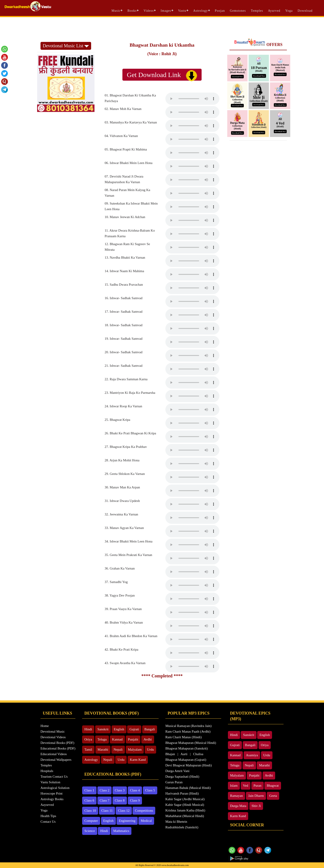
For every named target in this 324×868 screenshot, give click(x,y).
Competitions (144, 811)
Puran (258, 786)
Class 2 (105, 790)
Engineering (127, 821)
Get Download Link (162, 75)
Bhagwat (273, 786)
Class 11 (107, 811)
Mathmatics (121, 831)
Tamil (88, 750)
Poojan (220, 11)
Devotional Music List (66, 46)
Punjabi (133, 739)
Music (116, 11)
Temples (257, 11)
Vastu (182, 11)
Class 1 (89, 790)
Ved (246, 786)
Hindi (88, 729)
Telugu (102, 739)
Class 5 (150, 790)
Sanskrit (103, 729)
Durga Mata (238, 806)
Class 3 (120, 790)
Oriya (88, 739)
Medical (146, 821)
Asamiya (252, 755)
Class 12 (124, 811)
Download (305, 11)
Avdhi (148, 739)
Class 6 (89, 800)
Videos (149, 11)
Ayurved (274, 11)
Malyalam (135, 750)
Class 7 (105, 800)
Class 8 (120, 800)
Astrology (201, 11)
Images (166, 11)
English (119, 729)
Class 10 (90, 811)
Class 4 (135, 790)
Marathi (103, 750)
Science (90, 831)
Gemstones (238, 11)
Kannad (117, 739)
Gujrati (134, 729)
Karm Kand (138, 760)
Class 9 (135, 800)
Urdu (150, 750)
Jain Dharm (256, 796)
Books (132, 11)
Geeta (273, 796)
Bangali (150, 729)
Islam (234, 786)
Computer (91, 821)
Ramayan (237, 796)
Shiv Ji (256, 806)
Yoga (289, 11)
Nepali (118, 750)
